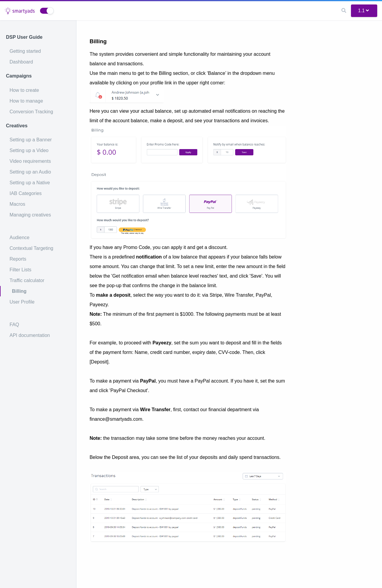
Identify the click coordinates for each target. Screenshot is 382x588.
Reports (18, 259)
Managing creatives (30, 215)
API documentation (30, 335)
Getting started (25, 51)
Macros (17, 204)
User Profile (22, 302)
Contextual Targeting (31, 248)
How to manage (26, 101)
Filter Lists (20, 270)
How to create (24, 90)
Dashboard (21, 62)
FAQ (14, 325)
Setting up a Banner (31, 140)
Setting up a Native (30, 183)
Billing (19, 291)
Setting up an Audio (30, 172)
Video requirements (30, 161)
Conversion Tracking (31, 112)
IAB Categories (26, 193)
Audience (20, 237)
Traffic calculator (27, 280)
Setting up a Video (29, 150)
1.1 (363, 11)
